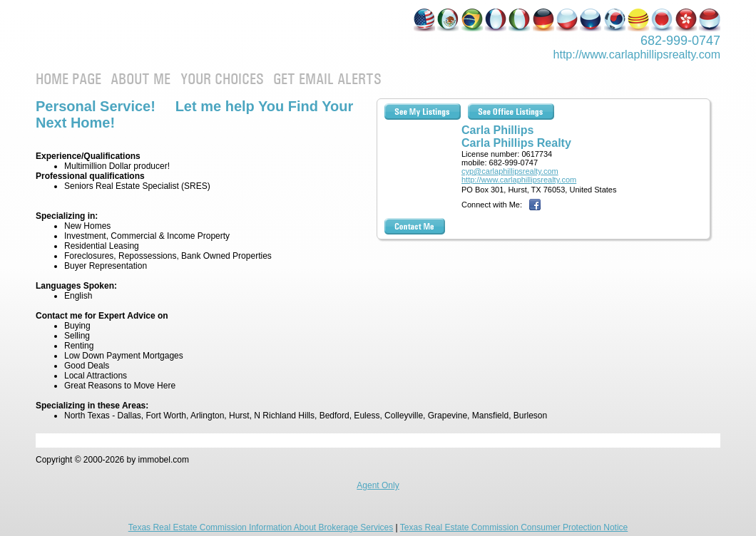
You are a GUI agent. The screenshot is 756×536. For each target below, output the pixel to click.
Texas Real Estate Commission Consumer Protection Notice (514, 527)
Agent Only (378, 485)
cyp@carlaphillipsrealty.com (510, 171)
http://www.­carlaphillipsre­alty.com (637, 55)
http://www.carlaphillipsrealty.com (519, 180)
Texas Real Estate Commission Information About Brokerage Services (261, 527)
